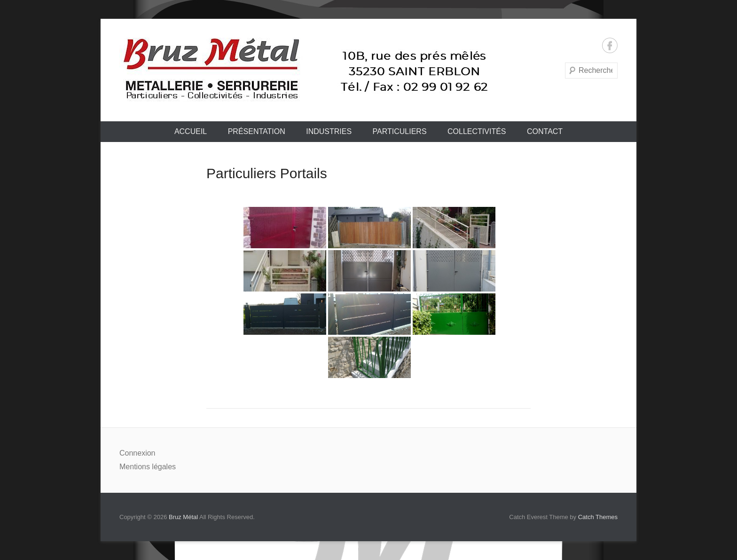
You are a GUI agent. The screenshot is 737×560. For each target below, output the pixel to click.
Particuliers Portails (267, 173)
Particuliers (400, 131)
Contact (545, 131)
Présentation (257, 131)
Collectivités (477, 131)
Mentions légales (148, 467)
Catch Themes (598, 517)
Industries (329, 131)
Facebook (610, 45)
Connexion (137, 453)
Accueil (191, 131)
